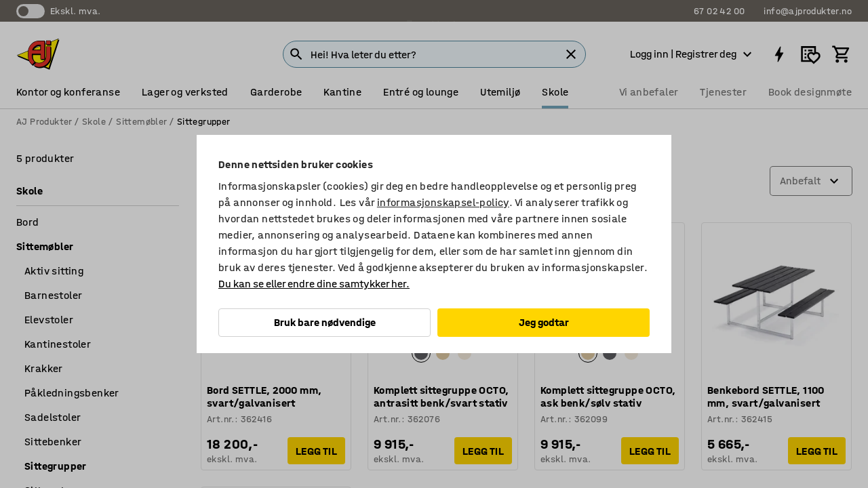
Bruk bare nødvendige (325, 322)
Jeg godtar (544, 322)
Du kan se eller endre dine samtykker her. (314, 284)
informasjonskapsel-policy (443, 202)
